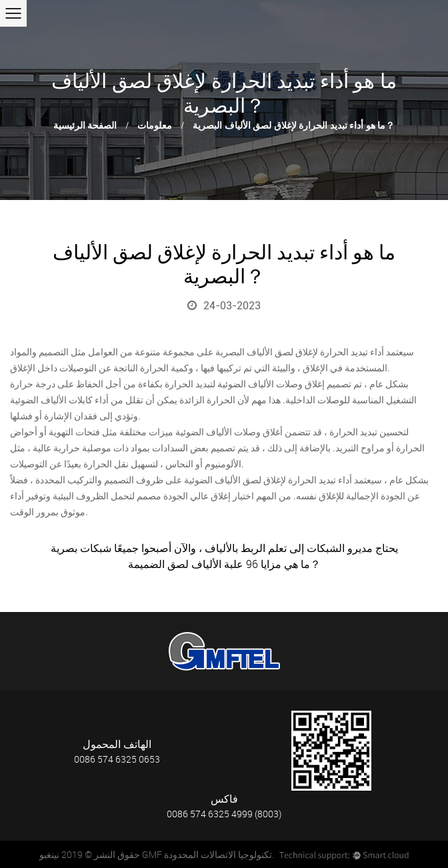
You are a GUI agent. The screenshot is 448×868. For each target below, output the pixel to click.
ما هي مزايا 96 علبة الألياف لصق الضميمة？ (224, 564)
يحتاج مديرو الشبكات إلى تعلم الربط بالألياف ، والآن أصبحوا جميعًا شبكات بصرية (224, 548)
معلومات (155, 126)
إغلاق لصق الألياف (280, 352)
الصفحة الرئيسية (85, 126)
